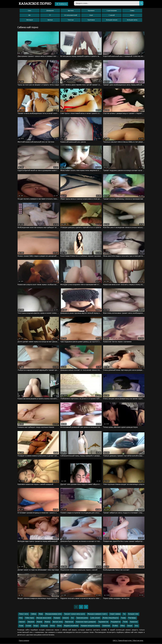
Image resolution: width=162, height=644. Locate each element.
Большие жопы (132, 20)
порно (35, 4)
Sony (136, 626)
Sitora (59, 626)
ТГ (50, 15)
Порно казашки (24, 641)
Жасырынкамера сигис (53, 615)
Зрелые (50, 20)
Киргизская (69, 622)
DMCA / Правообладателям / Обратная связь (128, 641)
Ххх (72, 618)
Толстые (71, 20)
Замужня (31, 622)
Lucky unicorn (95, 618)
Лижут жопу (24, 615)
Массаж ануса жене (44, 618)
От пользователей (71, 15)
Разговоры (132, 618)
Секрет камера (115, 615)
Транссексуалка (82, 618)
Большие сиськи (112, 20)
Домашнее (50, 11)
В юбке (115, 626)
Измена (47, 622)
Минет (132, 15)
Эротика (71, 11)
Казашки (57, 618)
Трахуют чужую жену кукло (75, 615)
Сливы (132, 11)
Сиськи (130, 626)
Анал (91, 15)
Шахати (66, 618)
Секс (30, 11)
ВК (30, 15)
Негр (21, 618)
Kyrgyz (36, 626)
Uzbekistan (106, 626)
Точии (21, 626)
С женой (112, 15)
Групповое (91, 20)
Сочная (28, 626)
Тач (124, 615)
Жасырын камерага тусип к (97, 615)
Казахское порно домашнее (86, 622)
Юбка (123, 626)
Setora (52, 626)
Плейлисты (62, 4)
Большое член (133, 615)
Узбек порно (29, 618)
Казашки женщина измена (90, 626)
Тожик (123, 618)
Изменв (39, 622)
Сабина (34, 615)
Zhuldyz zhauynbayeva (110, 618)
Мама (41, 615)
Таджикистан (103, 622)
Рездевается (116, 622)
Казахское (134, 622)
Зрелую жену (58, 622)
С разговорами (112, 11)
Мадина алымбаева (71, 626)
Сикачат (22, 622)
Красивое (91, 11)
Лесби (125, 622)
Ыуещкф (44, 626)
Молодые (30, 20)
